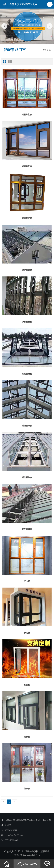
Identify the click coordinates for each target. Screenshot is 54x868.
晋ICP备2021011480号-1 (27, 855)
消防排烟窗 (27, 270)
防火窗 (27, 581)
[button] (50, 4)
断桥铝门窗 (27, 115)
